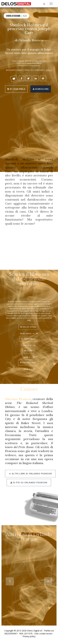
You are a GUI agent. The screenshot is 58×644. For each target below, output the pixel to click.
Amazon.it (28, 337)
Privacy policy (29, 636)
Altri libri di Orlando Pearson (30, 471)
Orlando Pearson (31, 40)
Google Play (28, 361)
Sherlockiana (13, 15)
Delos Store (28, 325)
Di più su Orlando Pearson (29, 480)
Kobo (28, 349)
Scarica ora (41, 89)
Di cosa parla (16, 89)
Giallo (49, 70)
